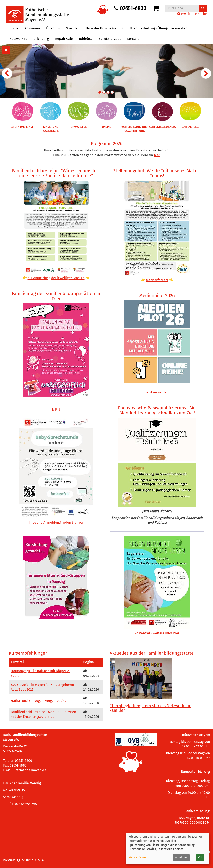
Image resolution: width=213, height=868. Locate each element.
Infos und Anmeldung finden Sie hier (56, 522)
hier (157, 155)
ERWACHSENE (79, 127)
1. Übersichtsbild (100, 92)
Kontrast (12, 860)
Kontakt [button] (133, 39)
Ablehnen (181, 858)
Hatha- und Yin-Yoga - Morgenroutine (39, 701)
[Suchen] (203, 8)
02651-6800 (130, 9)
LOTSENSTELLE (190, 127)
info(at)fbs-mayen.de (30, 770)
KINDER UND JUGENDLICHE (51, 129)
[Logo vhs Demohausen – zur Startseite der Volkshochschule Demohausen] (38, 11)
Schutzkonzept (110, 39)
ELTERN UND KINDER (23, 127)
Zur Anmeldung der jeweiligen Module (56, 278)
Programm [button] (32, 28)
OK (200, 858)
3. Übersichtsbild (108, 92)
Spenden (73, 28)
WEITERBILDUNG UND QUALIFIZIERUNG (134, 129)
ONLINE (106, 127)
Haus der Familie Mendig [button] (104, 28)
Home (14, 28)
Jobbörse (86, 39)
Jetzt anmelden (157, 392)
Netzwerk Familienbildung (29, 39)
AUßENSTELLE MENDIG (162, 127)
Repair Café (64, 39)
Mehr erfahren (138, 858)
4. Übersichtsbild (112, 92)
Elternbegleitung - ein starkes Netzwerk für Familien (150, 708)
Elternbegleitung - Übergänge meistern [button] (159, 28)
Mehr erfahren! (157, 280)
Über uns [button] (53, 28)
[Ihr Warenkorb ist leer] (157, 9)
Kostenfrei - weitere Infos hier (157, 633)
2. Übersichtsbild (104, 92)
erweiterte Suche (192, 14)
